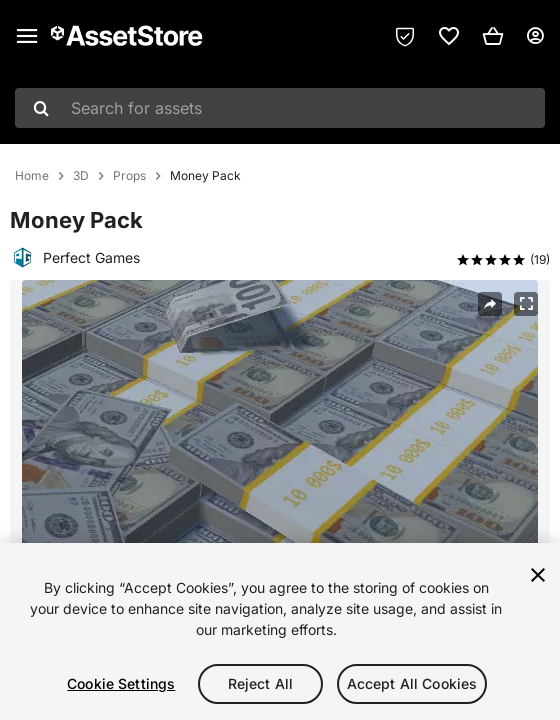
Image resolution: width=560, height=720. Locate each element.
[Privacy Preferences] (405, 36)
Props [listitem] (129, 176)
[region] (280, 631)
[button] (493, 36)
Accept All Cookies (412, 683)
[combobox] (280, 108)
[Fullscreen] (526, 304)
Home (32, 176)
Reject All (260, 683)
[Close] (538, 575)
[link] (449, 36)
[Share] (490, 304)
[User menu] (535, 36)
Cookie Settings (121, 683)
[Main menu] (27, 36)
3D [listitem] (81, 176)
